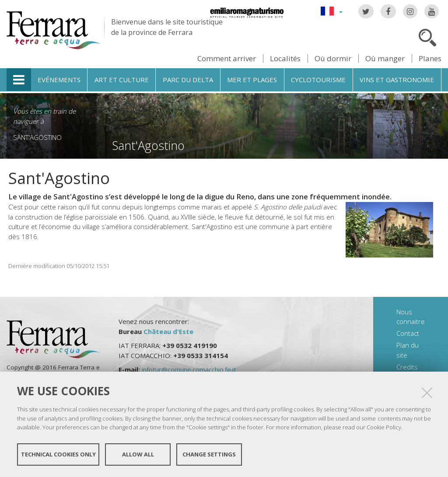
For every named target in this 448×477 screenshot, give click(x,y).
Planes (430, 58)
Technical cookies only (58, 454)
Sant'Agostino (37, 137)
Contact (408, 333)
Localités (285, 58)
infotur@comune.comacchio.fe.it (189, 369)
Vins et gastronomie (397, 80)
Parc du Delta (188, 80)
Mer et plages (252, 80)
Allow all (138, 454)
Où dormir (333, 58)
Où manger (385, 58)
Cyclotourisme (318, 80)
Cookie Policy (384, 427)
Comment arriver (227, 58)
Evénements (59, 80)
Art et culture (122, 80)
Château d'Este (168, 331)
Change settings (209, 454)
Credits (407, 367)
